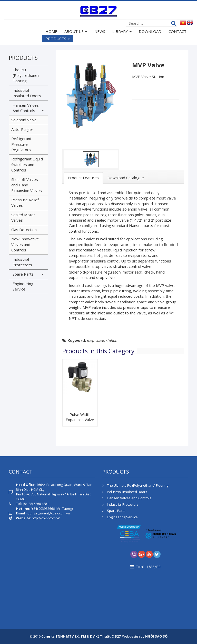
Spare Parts (23, 274)
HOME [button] (51, 31)
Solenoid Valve (24, 120)
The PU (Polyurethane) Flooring (26, 75)
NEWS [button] (100, 31)
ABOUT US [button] (76, 32)
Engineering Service (23, 286)
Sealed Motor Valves (23, 217)
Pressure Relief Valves (25, 202)
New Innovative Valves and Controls (25, 244)
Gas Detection (24, 230)
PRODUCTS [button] (58, 39)
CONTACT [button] (178, 31)
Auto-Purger (22, 129)
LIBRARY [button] (122, 32)
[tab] (83, 178)
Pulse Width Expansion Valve (80, 417)
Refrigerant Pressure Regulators (21, 144)
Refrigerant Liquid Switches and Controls (27, 164)
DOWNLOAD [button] (150, 31)
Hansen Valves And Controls (26, 108)
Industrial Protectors (22, 262)
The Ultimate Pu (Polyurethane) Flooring (135, 485)
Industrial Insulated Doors (27, 93)
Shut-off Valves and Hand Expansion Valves (27, 185)
